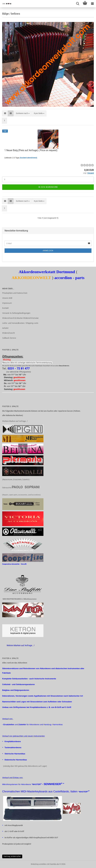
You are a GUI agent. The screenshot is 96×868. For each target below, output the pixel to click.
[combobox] (23, 113)
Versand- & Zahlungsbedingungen (16, 313)
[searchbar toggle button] (78, 4)
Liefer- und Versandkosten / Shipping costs (20, 323)
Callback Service (9, 338)
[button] (5, 113)
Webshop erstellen (39, 864)
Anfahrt (5, 328)
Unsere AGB (7, 298)
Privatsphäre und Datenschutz (15, 293)
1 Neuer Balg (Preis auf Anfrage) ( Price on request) (31, 150)
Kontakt (5, 308)
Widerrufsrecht (8, 333)
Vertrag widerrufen (12, 856)
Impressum (7, 303)
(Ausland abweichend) (28, 158)
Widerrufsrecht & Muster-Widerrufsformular (20, 318)
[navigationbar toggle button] (92, 4)
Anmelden (48, 251)
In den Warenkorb (48, 187)
